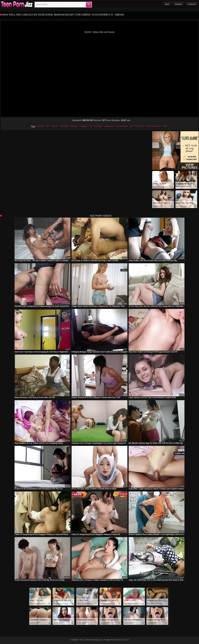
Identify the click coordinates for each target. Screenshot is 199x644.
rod (131, 126)
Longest (192, 4)
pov (48, 126)
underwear (109, 126)
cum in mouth (122, 126)
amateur (74, 126)
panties (55, 126)
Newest (179, 4)
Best (167, 4)
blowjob (41, 126)
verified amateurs (153, 126)
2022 (165, 126)
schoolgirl (64, 126)
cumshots (98, 126)
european (84, 126)
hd (91, 126)
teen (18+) (139, 126)
